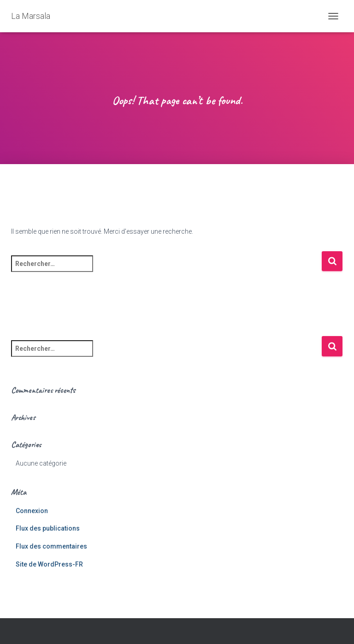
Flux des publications (48, 528)
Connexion (32, 511)
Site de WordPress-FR (49, 564)
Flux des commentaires (51, 546)
